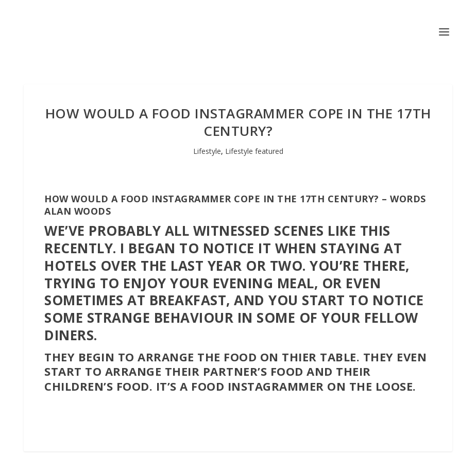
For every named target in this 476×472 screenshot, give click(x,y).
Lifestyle (207, 151)
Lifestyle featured (254, 151)
